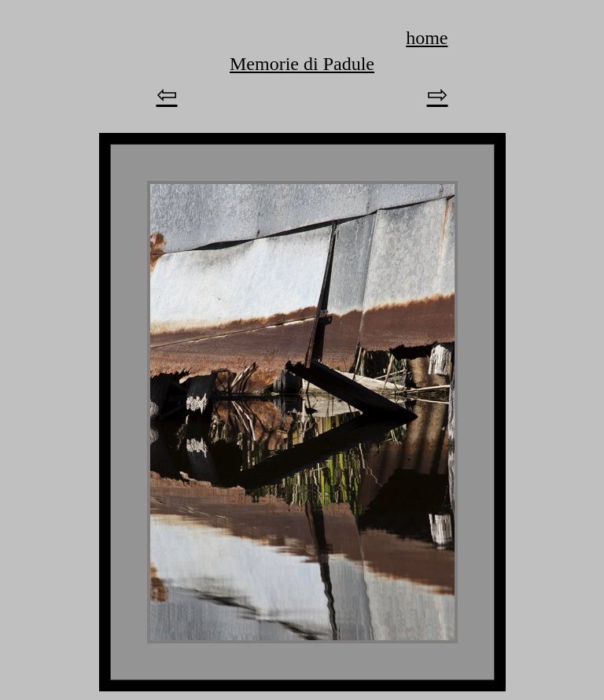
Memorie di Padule (302, 64)
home (427, 38)
